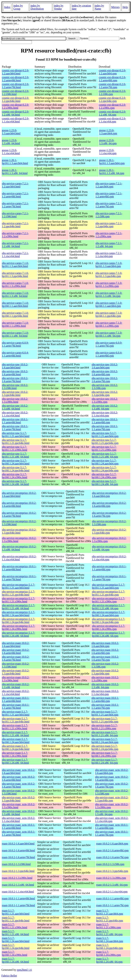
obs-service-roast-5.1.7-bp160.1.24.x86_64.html (15, 761)
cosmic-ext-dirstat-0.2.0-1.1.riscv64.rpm (112, 120)
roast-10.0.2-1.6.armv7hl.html (18, 857)
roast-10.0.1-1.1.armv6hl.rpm (112, 898)
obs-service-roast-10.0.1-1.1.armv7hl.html (16, 706)
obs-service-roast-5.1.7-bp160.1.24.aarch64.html (16, 741)
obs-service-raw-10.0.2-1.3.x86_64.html (15, 407)
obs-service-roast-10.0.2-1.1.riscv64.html (16, 693)
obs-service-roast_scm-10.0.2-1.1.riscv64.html (19, 820)
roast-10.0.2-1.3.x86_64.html (18, 885)
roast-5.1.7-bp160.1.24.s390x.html (15, 953)
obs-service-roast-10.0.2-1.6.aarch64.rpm (105, 645)
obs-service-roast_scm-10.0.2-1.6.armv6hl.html (19, 778)
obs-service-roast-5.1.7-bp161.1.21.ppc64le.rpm (105, 720)
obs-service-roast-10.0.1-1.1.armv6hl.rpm (105, 699)
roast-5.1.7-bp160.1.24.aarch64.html (16, 940)
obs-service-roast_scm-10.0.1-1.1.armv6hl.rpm (112, 826)
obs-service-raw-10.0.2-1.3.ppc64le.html (15, 393)
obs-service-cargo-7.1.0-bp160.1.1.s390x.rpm (109, 324)
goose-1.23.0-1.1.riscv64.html (11, 152)
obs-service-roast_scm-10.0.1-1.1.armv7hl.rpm (112, 833)
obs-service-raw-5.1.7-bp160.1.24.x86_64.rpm (105, 483)
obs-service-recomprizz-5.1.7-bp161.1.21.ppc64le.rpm (109, 593)
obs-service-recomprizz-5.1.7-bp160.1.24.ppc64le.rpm (109, 621)
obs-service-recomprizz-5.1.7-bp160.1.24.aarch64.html (18, 614)
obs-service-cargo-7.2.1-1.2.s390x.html (15, 235)
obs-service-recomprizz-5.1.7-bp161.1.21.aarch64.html (18, 586)
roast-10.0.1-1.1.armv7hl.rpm (112, 905)
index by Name (99, 7)
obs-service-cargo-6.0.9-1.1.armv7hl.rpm (109, 344)
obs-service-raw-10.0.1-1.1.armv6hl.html (15, 421)
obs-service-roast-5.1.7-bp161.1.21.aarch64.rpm (105, 713)
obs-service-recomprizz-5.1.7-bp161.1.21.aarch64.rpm (109, 586)
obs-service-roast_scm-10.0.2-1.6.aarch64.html (19, 771)
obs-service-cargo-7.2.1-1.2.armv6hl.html (15, 195)
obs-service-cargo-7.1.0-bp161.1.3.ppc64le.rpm (109, 275)
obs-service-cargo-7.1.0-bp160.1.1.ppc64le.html (15, 314)
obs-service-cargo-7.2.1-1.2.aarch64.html (15, 185)
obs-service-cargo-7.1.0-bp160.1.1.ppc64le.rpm (109, 314)
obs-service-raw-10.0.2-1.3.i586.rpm (105, 387)
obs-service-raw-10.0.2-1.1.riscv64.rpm (105, 414)
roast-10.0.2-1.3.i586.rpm (110, 864)
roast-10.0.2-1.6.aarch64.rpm (112, 844)
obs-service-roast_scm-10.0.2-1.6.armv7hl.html (19, 785)
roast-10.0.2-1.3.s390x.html (17, 878)
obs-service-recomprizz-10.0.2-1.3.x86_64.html (19, 548)
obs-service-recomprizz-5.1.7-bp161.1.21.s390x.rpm (109, 600)
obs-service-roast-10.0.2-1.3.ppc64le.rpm (105, 672)
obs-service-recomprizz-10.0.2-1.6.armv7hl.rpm (109, 514)
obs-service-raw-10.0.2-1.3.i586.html (15, 387)
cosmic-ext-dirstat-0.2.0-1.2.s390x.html (15, 106)
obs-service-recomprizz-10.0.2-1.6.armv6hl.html (19, 504)
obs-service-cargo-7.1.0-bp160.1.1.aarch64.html (15, 304)
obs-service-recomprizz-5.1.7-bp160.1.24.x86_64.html (18, 634)
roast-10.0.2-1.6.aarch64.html (18, 844)
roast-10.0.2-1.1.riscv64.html (18, 892)
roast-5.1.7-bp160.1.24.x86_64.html (15, 960)
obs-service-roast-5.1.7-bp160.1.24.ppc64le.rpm (105, 747)
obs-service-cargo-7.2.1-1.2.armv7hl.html (15, 205)
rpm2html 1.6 (24, 970)
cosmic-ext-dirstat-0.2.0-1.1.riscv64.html (15, 120)
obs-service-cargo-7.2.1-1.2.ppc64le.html (15, 225)
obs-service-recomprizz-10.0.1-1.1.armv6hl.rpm (109, 568)
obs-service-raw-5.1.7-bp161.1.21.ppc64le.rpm (105, 441)
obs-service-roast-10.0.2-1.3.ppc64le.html (16, 672)
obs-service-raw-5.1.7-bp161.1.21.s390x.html (15, 448)
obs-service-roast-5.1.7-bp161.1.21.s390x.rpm (104, 727)
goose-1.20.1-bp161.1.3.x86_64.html (15, 172)
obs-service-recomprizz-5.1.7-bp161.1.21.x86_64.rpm (109, 607)
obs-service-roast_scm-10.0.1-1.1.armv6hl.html (19, 826)
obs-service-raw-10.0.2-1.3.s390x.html (15, 400)
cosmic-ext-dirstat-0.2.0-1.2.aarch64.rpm (112, 72)
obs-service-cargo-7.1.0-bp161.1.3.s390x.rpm (109, 284)
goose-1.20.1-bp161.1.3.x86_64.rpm (112, 172)
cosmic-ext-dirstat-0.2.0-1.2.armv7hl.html (15, 86)
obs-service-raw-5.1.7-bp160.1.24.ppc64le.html (16, 469)
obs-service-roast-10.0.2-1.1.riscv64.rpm (105, 693)
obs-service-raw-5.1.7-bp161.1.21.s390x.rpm (104, 448)
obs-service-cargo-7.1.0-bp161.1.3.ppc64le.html (15, 275)
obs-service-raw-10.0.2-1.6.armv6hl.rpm (105, 373)
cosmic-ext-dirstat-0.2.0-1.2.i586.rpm (112, 93)
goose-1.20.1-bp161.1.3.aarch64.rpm (112, 162)
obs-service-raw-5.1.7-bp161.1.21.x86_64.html (15, 455)
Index (7, 7)
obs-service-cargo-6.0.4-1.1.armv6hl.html (15, 354)
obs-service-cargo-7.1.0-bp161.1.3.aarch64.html (15, 265)
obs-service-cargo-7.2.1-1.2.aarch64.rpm (109, 185)
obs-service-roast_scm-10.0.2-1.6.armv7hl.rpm (112, 785)
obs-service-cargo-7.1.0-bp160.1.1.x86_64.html (15, 334)
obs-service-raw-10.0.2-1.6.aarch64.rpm (105, 366)
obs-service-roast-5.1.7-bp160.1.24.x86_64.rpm (105, 761)
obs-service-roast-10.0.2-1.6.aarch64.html (16, 645)
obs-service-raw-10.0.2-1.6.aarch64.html (15, 366)
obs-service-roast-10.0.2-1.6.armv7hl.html (16, 658)
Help (125, 7)
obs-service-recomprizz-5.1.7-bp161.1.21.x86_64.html (18, 607)
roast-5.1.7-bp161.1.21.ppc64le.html (16, 919)
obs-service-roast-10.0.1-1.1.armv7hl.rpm (105, 706)
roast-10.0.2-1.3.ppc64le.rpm (112, 871)
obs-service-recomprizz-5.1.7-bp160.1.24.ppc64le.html (18, 621)
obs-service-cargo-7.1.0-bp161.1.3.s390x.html (15, 284)
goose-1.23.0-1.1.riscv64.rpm (108, 152)
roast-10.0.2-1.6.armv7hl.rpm (112, 857)
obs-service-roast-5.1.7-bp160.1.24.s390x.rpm (104, 754)
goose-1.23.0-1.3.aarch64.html (11, 132)
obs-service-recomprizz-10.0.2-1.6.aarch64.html (19, 494)
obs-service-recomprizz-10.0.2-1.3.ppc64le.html (19, 531)
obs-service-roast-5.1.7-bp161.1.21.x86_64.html (15, 734)
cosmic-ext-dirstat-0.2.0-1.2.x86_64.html (15, 113)
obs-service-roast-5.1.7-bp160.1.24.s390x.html (15, 754)
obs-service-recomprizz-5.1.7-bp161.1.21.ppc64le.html (18, 593)
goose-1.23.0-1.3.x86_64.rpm (108, 142)
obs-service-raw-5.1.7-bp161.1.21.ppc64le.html (16, 441)
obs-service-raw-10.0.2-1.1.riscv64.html (15, 414)
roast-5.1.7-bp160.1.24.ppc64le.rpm (109, 946)
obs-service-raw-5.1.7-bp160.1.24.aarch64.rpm (105, 462)
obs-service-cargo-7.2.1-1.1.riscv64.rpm (109, 255)
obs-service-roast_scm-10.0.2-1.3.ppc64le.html (19, 799)
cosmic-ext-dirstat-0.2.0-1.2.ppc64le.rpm (112, 99)
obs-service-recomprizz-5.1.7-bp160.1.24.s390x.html (18, 627)
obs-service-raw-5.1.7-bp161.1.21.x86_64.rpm (105, 455)
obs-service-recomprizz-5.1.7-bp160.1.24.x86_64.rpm (109, 634)
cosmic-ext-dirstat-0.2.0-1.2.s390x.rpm (112, 106)
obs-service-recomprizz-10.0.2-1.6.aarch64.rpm (109, 494)
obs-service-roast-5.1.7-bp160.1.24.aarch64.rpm (105, 741)
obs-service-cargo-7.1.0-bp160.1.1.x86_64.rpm (109, 334)
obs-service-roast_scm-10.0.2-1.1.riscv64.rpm (112, 820)
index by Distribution (37, 7)
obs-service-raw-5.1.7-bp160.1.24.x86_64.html (15, 483)
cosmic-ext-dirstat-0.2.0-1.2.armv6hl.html (15, 79)
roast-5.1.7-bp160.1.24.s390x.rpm (108, 953)
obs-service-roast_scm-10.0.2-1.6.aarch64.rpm (112, 771)
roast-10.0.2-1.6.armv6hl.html (18, 850)
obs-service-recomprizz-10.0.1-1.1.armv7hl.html (19, 578)
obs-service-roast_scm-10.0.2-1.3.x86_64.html (19, 813)
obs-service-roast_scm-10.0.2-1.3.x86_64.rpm (112, 813)
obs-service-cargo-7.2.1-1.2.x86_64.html (15, 245)
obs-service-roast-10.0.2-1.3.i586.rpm (105, 665)
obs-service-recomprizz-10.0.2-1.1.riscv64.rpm (109, 558)
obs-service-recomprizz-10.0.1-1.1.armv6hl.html (19, 568)
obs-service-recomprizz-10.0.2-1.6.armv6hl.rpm (109, 504)
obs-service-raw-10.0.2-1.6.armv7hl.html (15, 380)
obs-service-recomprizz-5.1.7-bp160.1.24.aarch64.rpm (109, 614)
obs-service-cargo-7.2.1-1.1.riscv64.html (15, 255)
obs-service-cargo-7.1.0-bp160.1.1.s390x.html (15, 324)
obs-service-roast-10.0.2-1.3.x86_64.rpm (105, 686)
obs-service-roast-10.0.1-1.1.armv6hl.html (16, 699)
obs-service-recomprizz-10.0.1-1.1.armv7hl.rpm (109, 578)
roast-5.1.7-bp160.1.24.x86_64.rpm (109, 960)
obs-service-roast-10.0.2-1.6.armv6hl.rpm (105, 651)
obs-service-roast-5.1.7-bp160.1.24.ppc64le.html (16, 747)
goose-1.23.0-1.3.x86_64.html (11, 142)
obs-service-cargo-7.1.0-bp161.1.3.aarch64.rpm (109, 265)
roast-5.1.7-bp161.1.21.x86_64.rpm (109, 933)
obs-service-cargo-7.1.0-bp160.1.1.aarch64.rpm (109, 304)
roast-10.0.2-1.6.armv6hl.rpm (112, 850)
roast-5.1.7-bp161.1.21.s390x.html (15, 926)
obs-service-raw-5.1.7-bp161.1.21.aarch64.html (16, 435)
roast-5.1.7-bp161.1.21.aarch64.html (16, 912)
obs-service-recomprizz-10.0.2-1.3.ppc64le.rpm (109, 531)
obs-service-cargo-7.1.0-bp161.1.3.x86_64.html (15, 294)
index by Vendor (59, 7)
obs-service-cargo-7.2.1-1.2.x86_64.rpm (109, 245)
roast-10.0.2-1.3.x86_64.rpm (112, 885)
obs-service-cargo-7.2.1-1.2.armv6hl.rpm (109, 195)
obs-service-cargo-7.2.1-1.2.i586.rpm (109, 215)
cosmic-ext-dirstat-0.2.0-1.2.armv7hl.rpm (112, 86)
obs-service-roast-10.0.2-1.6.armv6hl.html (16, 651)
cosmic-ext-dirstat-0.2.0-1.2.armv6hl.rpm (112, 79)
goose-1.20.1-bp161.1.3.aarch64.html (15, 162)
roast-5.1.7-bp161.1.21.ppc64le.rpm (109, 919)
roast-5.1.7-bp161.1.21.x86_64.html (15, 933)
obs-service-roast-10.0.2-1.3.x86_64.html (16, 686)
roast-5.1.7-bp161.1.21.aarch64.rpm (109, 912)
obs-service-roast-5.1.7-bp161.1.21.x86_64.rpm (105, 734)
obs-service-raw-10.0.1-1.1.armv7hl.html (15, 428)
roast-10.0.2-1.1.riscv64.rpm (112, 892)
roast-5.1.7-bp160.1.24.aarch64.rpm (109, 940)
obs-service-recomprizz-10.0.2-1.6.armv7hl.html (19, 514)
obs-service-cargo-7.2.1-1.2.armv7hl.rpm (109, 205)
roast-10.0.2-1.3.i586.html (16, 864)
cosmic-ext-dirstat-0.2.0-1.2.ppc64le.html (15, 99)
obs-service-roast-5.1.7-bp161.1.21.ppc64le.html (16, 720)
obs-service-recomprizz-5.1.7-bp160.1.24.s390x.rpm (109, 627)
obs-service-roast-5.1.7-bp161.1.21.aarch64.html (16, 713)
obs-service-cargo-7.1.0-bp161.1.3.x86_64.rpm (109, 294)
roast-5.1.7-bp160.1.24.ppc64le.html (16, 946)
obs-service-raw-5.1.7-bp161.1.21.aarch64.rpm (105, 435)
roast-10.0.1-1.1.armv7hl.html (18, 905)
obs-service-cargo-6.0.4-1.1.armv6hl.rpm (109, 354)
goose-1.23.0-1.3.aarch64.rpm (108, 132)
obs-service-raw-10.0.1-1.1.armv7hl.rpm (105, 428)
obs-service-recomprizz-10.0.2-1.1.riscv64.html (19, 558)
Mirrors (115, 7)
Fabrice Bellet (9, 976)
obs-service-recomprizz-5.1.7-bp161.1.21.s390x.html (18, 600)
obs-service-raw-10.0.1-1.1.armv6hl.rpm (105, 421)
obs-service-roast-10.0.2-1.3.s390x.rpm (105, 679)
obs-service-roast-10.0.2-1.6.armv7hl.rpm (105, 658)
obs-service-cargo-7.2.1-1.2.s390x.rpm (109, 235)
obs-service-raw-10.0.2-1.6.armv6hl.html (15, 373)
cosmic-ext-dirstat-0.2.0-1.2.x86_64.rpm (112, 113)
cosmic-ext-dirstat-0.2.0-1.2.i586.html (15, 93)
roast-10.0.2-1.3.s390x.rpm (111, 878)
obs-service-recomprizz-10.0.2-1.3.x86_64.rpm (109, 548)
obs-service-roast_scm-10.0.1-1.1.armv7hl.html (19, 833)
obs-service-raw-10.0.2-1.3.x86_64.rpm (105, 407)
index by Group (18, 7)
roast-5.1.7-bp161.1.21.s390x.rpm (108, 926)
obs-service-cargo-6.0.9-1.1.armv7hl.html (15, 344)
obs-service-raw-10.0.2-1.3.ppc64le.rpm (105, 393)
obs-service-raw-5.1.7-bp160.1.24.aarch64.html (16, 462)
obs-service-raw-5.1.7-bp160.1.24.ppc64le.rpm (105, 469)
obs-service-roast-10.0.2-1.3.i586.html (16, 665)
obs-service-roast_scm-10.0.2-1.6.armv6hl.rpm (112, 778)
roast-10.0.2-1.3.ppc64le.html (18, 871)
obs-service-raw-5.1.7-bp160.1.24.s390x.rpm (104, 476)
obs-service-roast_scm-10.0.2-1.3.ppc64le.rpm (112, 799)
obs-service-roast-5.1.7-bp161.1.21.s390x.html (15, 727)
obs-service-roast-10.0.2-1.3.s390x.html (16, 679)
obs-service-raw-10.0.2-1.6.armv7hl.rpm (105, 380)
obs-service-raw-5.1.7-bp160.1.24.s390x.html (15, 476)
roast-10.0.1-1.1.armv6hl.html (18, 898)
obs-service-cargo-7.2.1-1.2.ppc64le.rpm (109, 225)
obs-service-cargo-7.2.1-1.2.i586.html (15, 215)
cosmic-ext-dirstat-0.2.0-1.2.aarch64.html (15, 72)
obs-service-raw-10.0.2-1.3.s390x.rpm (105, 400)
